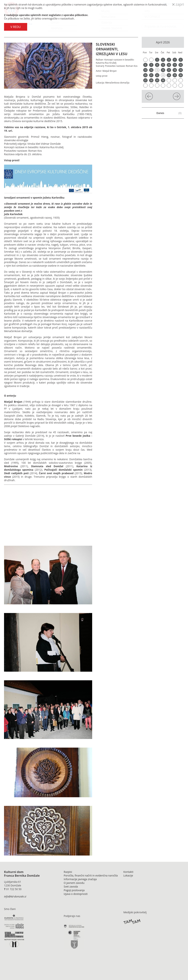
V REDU (16, 27)
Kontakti (128, 872)
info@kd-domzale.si (15, 896)
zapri (178, 4)
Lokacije (128, 875)
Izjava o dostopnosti (76, 894)
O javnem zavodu (74, 883)
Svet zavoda (71, 887)
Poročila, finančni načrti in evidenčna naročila (91, 875)
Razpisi (68, 872)
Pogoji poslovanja (74, 890)
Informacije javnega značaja (80, 879)
